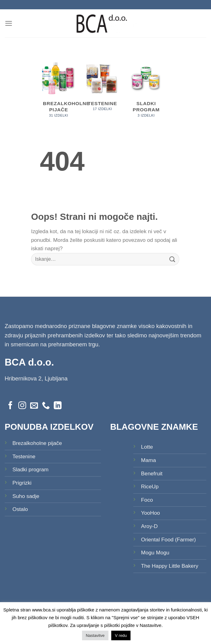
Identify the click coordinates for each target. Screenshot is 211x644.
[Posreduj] (172, 259)
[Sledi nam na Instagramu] (22, 406)
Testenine (24, 456)
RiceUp (150, 486)
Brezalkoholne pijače (37, 443)
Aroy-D (149, 526)
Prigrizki (22, 483)
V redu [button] (121, 635)
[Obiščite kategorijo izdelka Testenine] (102, 89)
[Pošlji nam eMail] (34, 406)
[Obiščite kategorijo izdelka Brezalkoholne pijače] (59, 92)
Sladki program (30, 469)
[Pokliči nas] (46, 406)
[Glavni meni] (9, 23)
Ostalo (20, 509)
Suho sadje (26, 496)
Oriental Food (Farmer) (169, 540)
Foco (147, 500)
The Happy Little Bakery (170, 566)
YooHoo (151, 513)
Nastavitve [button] (95, 635)
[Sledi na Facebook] (10, 406)
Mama (149, 460)
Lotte (147, 447)
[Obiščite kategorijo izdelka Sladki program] (146, 92)
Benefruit (152, 473)
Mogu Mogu (155, 553)
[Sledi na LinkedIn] (58, 406)
